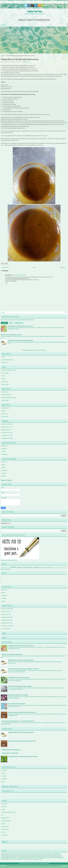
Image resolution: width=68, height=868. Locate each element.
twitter (4, 465)
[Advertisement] (34, 40)
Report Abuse (6, 480)
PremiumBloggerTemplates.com (42, 866)
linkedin (4, 476)
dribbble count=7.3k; (7, 623)
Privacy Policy (5, 384)
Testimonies (5, 381)
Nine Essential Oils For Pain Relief (17, 704)
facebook (4, 446)
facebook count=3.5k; (8, 424)
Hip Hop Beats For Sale (56, 866)
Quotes (4, 379)
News (3, 376)
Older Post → (63, 267)
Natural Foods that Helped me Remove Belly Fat (20, 686)
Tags (11, 323)
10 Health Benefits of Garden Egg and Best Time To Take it (23, 757)
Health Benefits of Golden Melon (10, 753)
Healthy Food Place (35, 11)
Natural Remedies (6, 395)
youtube (4, 473)
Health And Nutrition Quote (9, 370)
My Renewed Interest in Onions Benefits (18, 695)
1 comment (25, 62)
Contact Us (5, 363)
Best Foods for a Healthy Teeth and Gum (11, 335)
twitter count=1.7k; (7, 427)
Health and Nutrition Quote (25, 568)
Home (3, 2)
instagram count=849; (7, 438)
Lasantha (31, 866)
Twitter (4, 452)
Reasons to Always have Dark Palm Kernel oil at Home (22, 712)
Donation (8, 568)
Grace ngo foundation (8, 360)
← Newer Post (5, 267)
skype (3, 468)
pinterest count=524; (7, 435)
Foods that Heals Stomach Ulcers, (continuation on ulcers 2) (24, 669)
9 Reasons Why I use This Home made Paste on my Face (20, 59)
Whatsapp (5, 454)
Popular (4, 323)
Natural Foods (6, 408)
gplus (3, 782)
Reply (7, 283)
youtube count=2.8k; (7, 433)
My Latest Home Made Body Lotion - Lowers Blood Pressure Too (18, 721)
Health (4, 411)
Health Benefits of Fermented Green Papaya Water (20, 341)
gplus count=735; (6, 430)
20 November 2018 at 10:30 (19, 275)
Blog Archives (19, 323)
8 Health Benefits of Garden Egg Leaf (11, 750)
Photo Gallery (5, 373)
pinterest (4, 449)
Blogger (44, 350)
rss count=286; (6, 629)
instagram (5, 470)
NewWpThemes (16, 866)
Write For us (5, 392)
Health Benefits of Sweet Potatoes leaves (19, 678)
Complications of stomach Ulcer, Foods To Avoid (20, 326)
